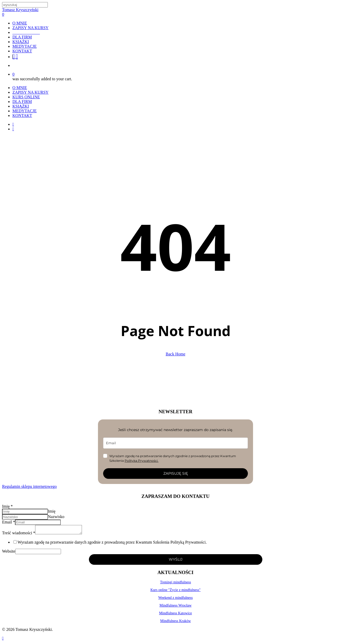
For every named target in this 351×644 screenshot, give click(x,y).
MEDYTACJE (25, 111)
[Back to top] (3, 640)
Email (9, 522)
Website (9, 553)
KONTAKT (22, 116)
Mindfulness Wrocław (176, 607)
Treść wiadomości (19, 534)
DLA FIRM (22, 102)
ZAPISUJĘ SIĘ (176, 473)
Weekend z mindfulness (175, 599)
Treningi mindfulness (176, 584)
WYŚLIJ (176, 561)
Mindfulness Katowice (175, 615)
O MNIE (20, 88)
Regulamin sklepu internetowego (29, 486)
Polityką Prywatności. (142, 461)
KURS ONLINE (26, 97)
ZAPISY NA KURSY (30, 92)
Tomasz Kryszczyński (20, 10)
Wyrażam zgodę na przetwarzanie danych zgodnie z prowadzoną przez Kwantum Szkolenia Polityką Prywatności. (112, 544)
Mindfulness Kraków (176, 622)
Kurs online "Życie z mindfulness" (176, 591)
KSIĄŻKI (21, 106)
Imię (7, 506)
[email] (176, 443)
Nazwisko (56, 517)
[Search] (25, 5)
